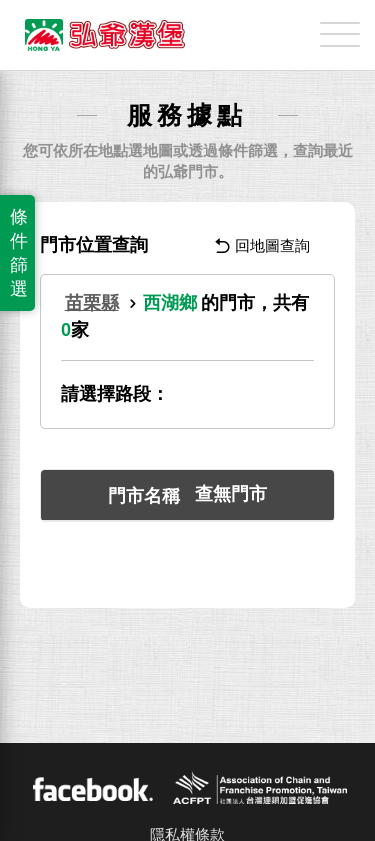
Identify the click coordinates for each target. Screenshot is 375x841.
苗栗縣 (92, 303)
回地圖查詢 (262, 245)
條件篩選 (19, 253)
